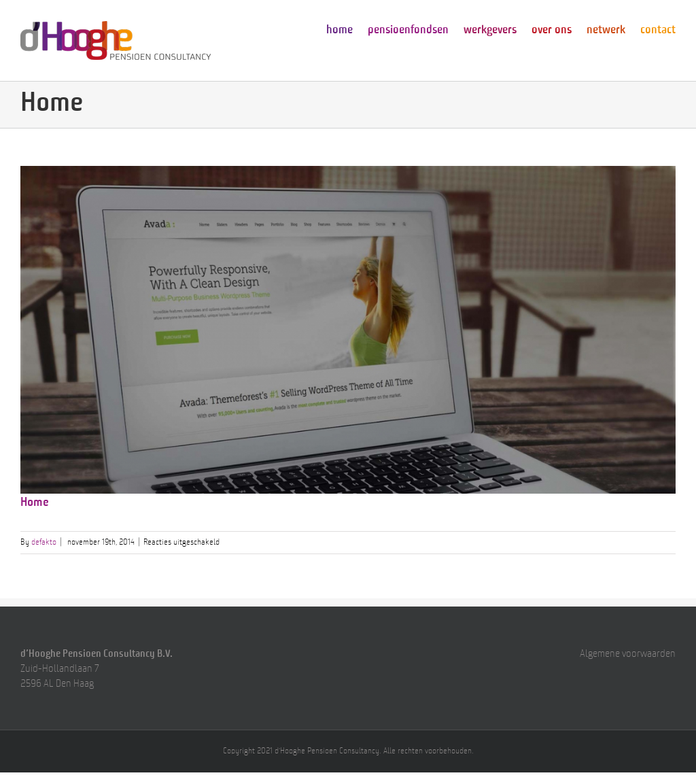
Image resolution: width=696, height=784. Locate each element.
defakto (44, 543)
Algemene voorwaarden (628, 654)
